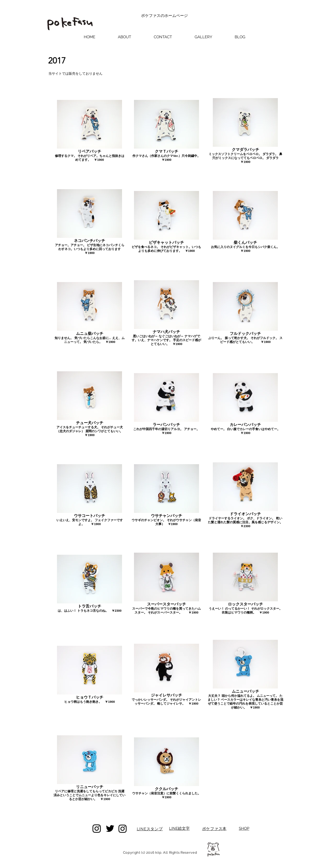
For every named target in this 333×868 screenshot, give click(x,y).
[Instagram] (97, 829)
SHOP (244, 828)
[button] (203, 37)
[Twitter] (110, 828)
